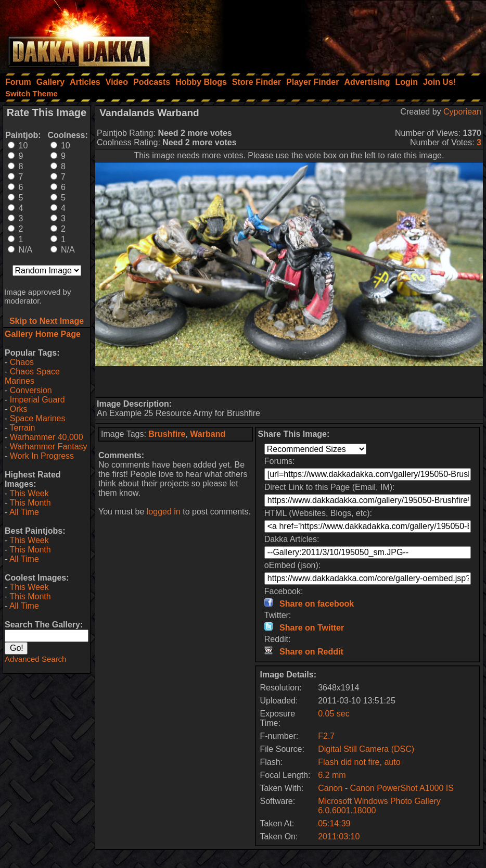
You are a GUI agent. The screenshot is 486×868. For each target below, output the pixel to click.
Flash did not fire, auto (359, 762)
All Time (24, 512)
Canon (330, 788)
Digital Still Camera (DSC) (366, 749)
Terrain (22, 428)
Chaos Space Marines (32, 376)
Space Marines (38, 418)
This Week (29, 493)
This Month (30, 503)
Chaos (22, 362)
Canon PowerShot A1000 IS (402, 788)
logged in (164, 512)
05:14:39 (334, 823)
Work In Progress (42, 456)
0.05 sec (334, 714)
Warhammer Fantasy (49, 446)
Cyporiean (462, 112)
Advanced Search (35, 659)
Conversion (31, 390)
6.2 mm (332, 775)
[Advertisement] (346, 34)
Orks (19, 409)
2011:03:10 (339, 836)
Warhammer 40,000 (47, 437)
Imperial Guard (37, 400)
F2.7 (326, 736)
